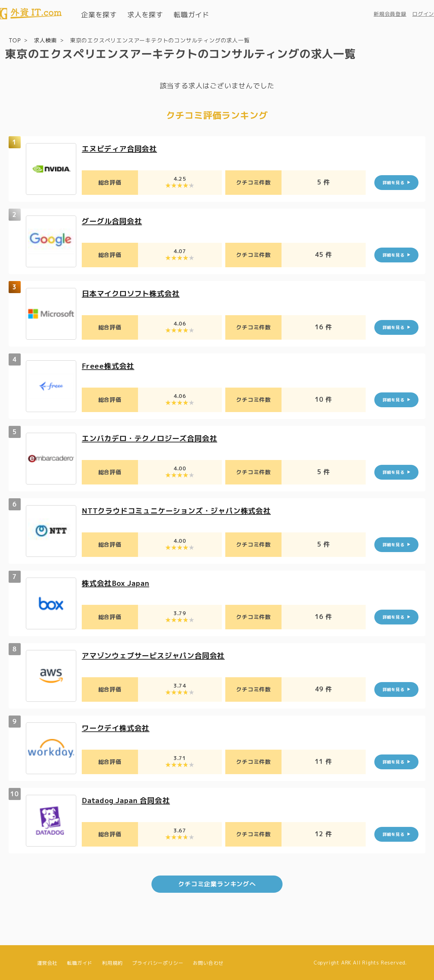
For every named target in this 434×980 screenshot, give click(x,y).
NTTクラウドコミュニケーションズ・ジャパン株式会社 (180, 510)
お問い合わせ (208, 962)
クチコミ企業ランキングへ (217, 883)
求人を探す (145, 14)
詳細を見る (394, 182)
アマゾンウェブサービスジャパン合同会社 (156, 655)
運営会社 (47, 962)
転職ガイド (191, 14)
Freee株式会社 (109, 365)
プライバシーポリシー (158, 962)
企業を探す (99, 14)
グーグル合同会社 (113, 221)
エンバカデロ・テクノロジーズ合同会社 (152, 438)
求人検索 (45, 40)
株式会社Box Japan (118, 583)
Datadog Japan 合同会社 (129, 800)
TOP (15, 40)
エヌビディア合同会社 (121, 148)
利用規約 (112, 962)
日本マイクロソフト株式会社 (133, 293)
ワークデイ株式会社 (117, 727)
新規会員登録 (390, 14)
